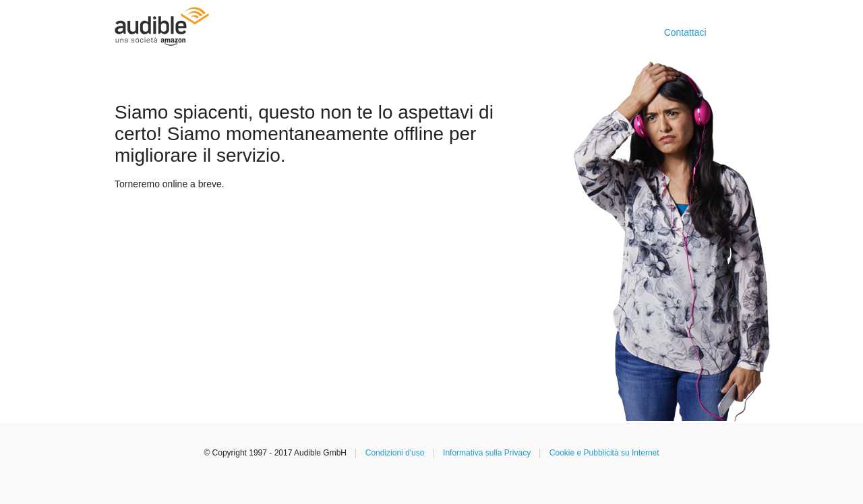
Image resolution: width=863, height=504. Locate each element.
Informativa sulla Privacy (487, 453)
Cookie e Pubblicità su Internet (604, 453)
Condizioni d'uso (395, 453)
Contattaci (685, 32)
